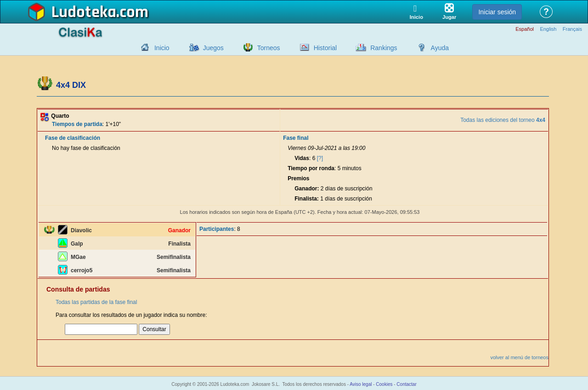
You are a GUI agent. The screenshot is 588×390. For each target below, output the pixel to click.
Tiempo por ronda (311, 168)
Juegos (213, 48)
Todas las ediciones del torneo (503, 120)
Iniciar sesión (497, 12)
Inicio (162, 48)
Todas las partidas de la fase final (96, 302)
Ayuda (440, 48)
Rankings (384, 48)
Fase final (296, 138)
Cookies (384, 384)
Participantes (217, 229)
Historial (325, 48)
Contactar (406, 384)
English (548, 29)
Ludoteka (84, 12)
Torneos (269, 48)
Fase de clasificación (73, 138)
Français (572, 29)
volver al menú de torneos (519, 357)
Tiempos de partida (77, 124)
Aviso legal (361, 384)
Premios (298, 178)
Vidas (302, 158)
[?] (320, 158)
